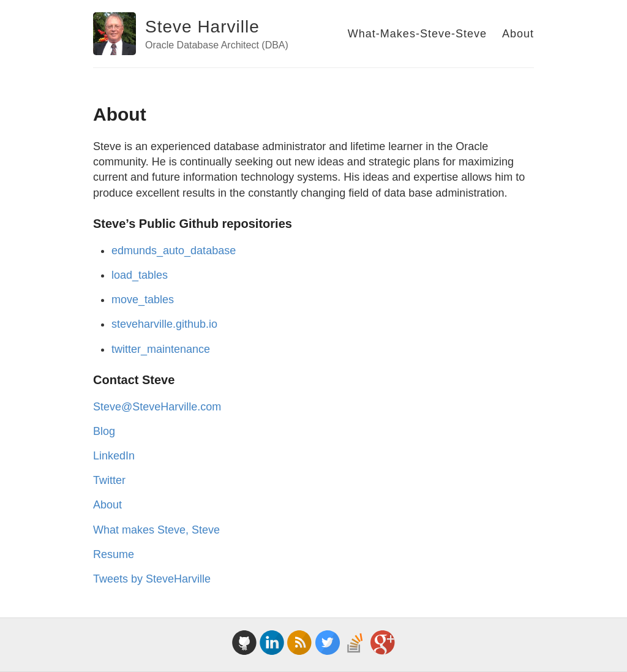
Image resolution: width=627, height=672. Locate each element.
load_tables (140, 275)
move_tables (143, 300)
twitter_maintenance (161, 349)
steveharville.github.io (164, 324)
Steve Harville (202, 27)
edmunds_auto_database (174, 251)
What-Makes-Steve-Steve (417, 34)
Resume (114, 554)
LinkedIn (114, 456)
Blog (104, 431)
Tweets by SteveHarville (152, 579)
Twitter (109, 480)
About (518, 34)
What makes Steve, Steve (156, 530)
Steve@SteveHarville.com (157, 407)
